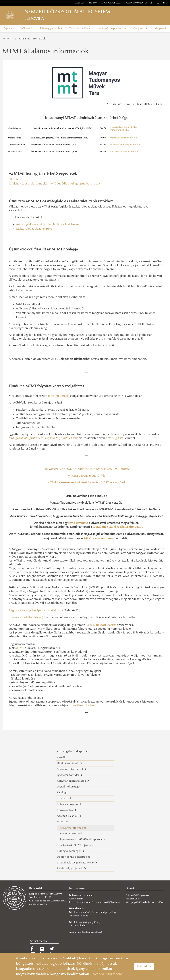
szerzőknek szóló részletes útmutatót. (118, 527)
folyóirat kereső (58, 396)
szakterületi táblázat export (34, 229)
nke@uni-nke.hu (38, 904)
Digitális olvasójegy (68, 787)
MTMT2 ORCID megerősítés (86, 476)
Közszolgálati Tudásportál (72, 752)
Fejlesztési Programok (137, 895)
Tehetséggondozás (51, 28)
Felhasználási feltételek (81, 895)
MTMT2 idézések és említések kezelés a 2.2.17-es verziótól (86, 483)
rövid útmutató (78, 523)
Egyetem (9, 28)
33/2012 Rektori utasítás (101, 625)
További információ (107, 974)
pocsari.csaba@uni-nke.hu (124, 152)
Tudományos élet (80, 28)
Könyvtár (161, 28)
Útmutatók (16, 179)
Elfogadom (144, 966)
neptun (93, 3)
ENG (165, 3)
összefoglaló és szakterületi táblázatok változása (48, 224)
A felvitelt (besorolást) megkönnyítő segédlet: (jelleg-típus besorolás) (55, 184)
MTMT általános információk (46, 52)
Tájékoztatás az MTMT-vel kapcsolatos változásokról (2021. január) (83, 843)
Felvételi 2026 (133, 899)
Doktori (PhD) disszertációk (74, 857)
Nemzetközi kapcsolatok (112, 28)
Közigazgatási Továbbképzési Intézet (145, 902)
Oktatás (27, 28)
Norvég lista (115, 438)
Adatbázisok (64, 799)
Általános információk (32, 39)
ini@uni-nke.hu (78, 926)
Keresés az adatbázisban (25, 617)
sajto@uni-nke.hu (79, 916)
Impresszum (77, 888)
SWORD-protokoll (71, 834)
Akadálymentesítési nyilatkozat (86, 932)
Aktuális (62, 758)
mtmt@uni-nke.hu (120, 130)
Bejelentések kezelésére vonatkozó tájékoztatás (94, 902)
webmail (80, 3)
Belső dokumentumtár (139, 3)
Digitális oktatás (111, 3)
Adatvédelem (76, 899)
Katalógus (63, 793)
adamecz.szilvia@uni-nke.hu (125, 145)
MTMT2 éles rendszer (98, 538)
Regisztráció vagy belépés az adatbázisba (36, 611)
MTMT (8, 39)
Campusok (140, 28)
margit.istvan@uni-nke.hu (124, 127)
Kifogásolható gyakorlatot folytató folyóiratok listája (44, 438)
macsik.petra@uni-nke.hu (123, 138)
